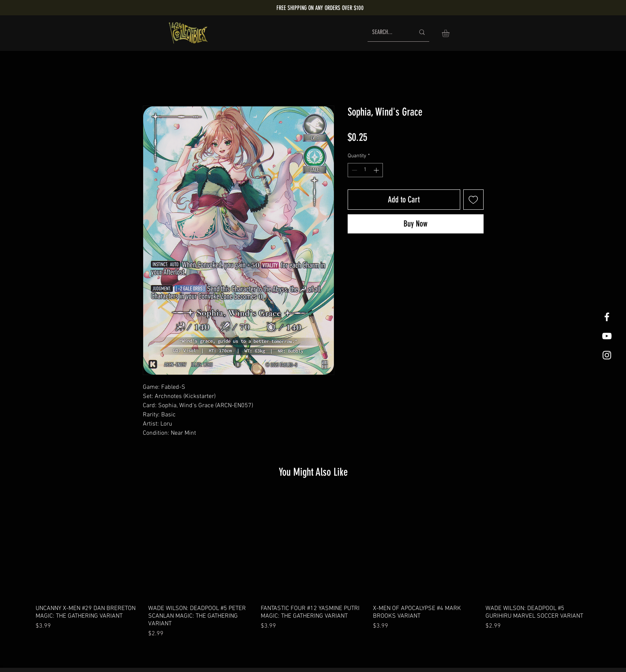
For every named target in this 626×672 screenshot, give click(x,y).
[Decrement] (354, 170)
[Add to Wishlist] (473, 200)
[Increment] (377, 170)
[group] (313, 566)
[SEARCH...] (388, 32)
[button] (450, 33)
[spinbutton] (365, 170)
